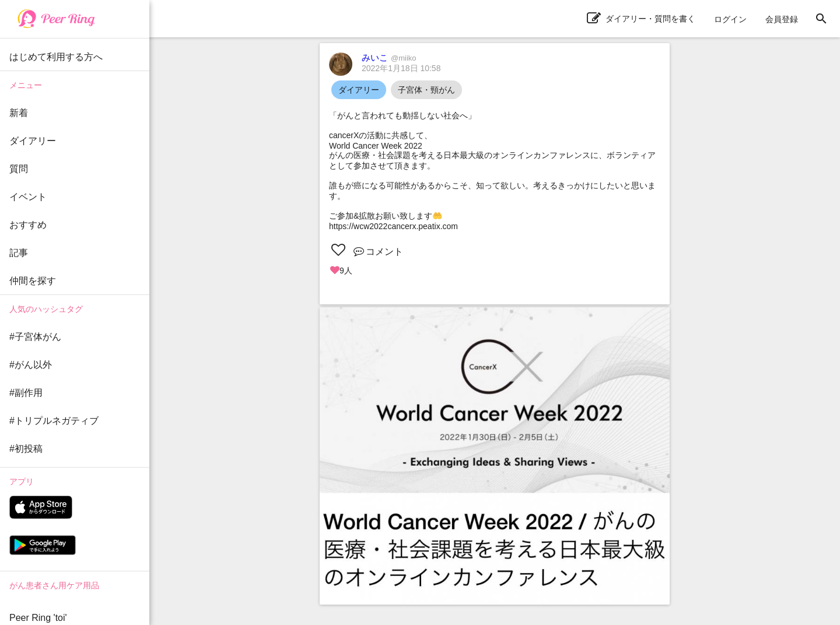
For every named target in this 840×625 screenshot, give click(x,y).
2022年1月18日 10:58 (401, 68)
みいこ (389, 57)
